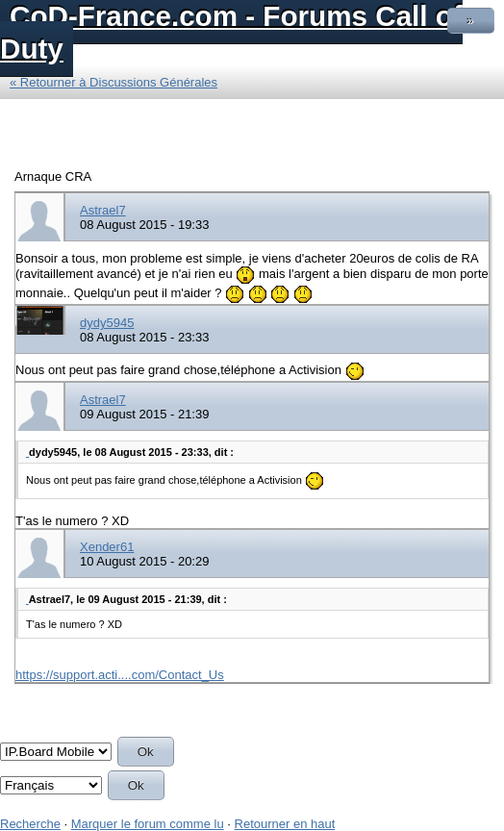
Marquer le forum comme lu (148, 824)
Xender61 (107, 547)
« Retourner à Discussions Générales (113, 82)
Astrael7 (103, 210)
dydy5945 (107, 323)
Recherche (30, 824)
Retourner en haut (285, 824)
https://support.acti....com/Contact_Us (120, 675)
